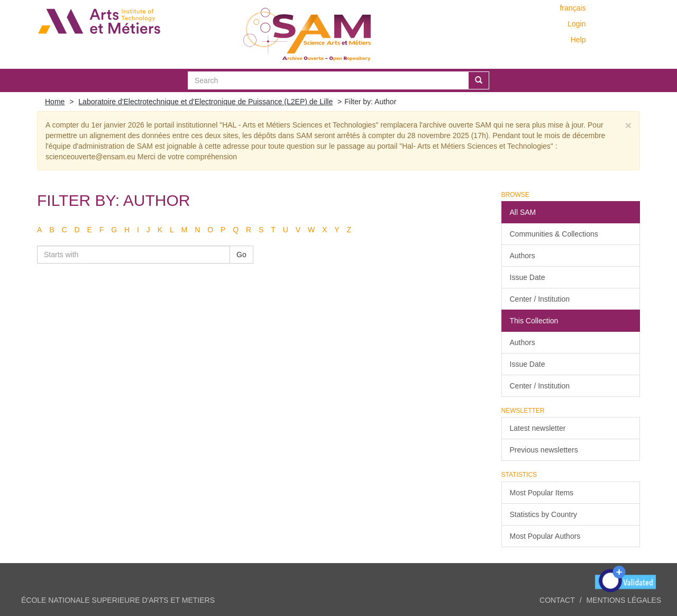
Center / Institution (540, 299)
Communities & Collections (554, 234)
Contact (557, 600)
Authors (523, 256)
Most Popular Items (542, 493)
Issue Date (528, 277)
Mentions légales (624, 600)
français (573, 8)
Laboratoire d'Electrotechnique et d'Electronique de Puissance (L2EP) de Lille (205, 102)
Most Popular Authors (545, 536)
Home (55, 102)
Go (241, 255)
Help (578, 40)
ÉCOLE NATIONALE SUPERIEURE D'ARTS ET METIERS (118, 600)
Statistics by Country (544, 514)
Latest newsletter (538, 428)
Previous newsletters (544, 450)
